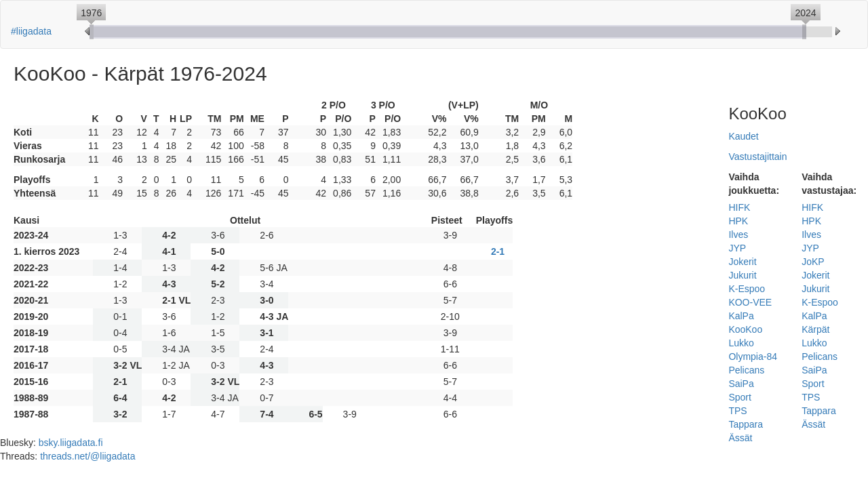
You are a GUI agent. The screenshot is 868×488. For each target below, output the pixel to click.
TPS (737, 411)
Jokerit (742, 262)
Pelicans (746, 370)
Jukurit (742, 275)
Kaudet (743, 136)
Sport (739, 397)
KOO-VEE (750, 302)
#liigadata (31, 31)
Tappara (746, 424)
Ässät (740, 438)
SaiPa (741, 384)
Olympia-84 (753, 357)
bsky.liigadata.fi (71, 443)
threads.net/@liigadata (87, 456)
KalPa (741, 316)
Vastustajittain (757, 157)
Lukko (741, 343)
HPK (738, 221)
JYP (737, 248)
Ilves (738, 235)
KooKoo (745, 329)
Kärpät (815, 329)
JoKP (813, 262)
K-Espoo (747, 289)
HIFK (739, 207)
